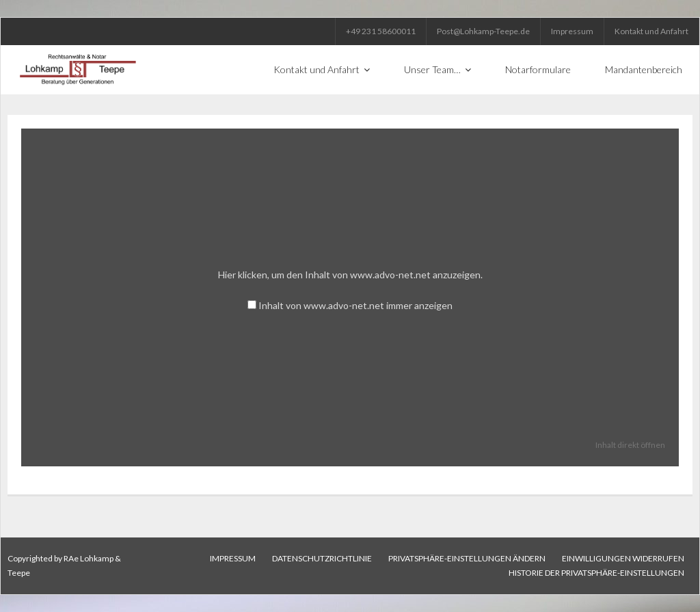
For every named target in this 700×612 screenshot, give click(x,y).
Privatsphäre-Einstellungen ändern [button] (467, 558)
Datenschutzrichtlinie (322, 558)
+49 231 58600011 (381, 31)
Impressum (572, 31)
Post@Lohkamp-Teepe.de (483, 31)
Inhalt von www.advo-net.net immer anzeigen (355, 305)
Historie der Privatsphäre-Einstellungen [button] (596, 573)
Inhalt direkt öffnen (630, 445)
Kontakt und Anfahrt (651, 31)
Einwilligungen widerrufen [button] (623, 558)
